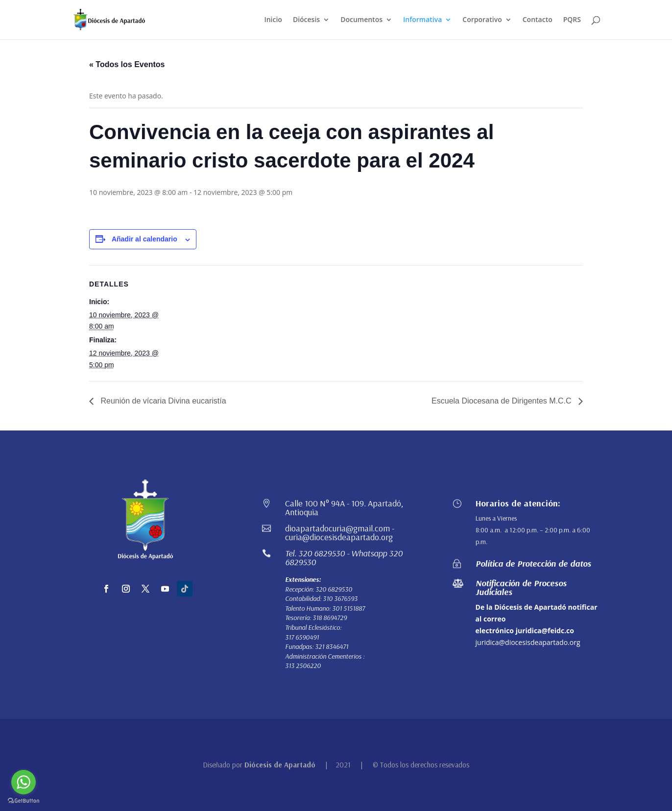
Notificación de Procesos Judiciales (521, 587)
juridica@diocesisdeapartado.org (528, 642)
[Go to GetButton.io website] (24, 801)
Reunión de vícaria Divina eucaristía (162, 401)
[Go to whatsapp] (24, 782)
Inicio (273, 20)
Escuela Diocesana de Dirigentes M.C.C (503, 401)
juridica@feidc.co (545, 631)
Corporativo (482, 20)
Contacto (538, 20)
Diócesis (306, 20)
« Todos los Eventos (127, 64)
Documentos (361, 20)
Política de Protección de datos (533, 563)
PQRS (572, 20)
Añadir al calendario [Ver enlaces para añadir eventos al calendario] (144, 239)
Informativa (422, 20)
